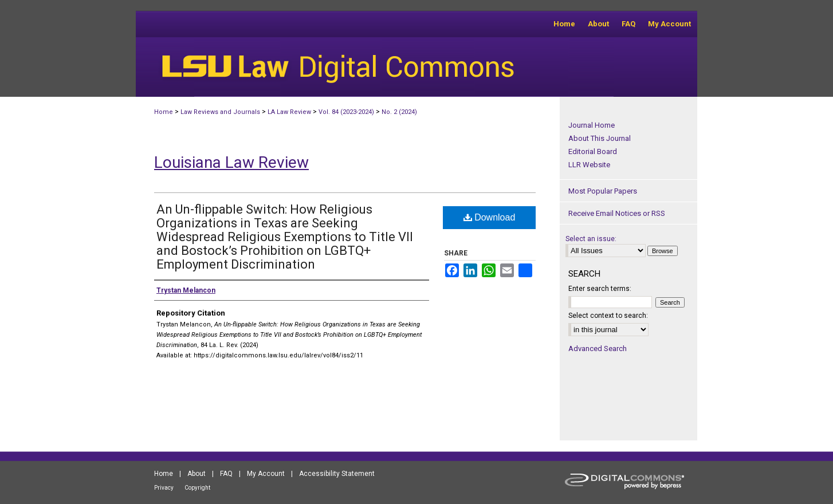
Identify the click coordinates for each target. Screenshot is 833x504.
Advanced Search (598, 349)
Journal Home (592, 125)
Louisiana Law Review (231, 162)
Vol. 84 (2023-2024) (346, 112)
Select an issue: (591, 239)
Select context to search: (608, 316)
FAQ (226, 474)
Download (490, 217)
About (197, 474)
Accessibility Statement (337, 474)
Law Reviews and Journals (220, 112)
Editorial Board (593, 151)
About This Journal (600, 138)
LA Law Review (289, 112)
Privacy (164, 488)
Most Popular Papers (603, 191)
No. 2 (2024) (399, 112)
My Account (266, 474)
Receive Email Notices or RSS (617, 213)
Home (164, 112)
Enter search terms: (600, 289)
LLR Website (589, 165)
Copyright (197, 488)
